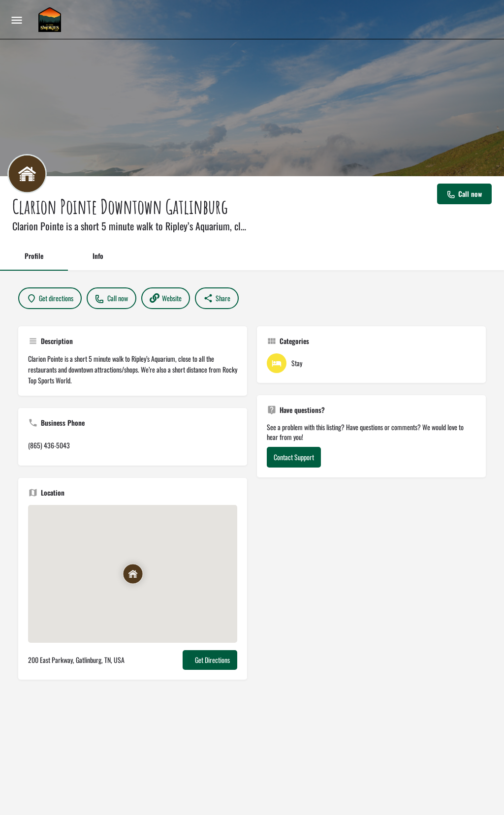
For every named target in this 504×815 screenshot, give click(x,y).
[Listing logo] (27, 174)
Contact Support (294, 457)
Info (98, 256)
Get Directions (212, 660)
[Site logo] (51, 20)
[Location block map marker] (132, 574)
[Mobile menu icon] (17, 20)
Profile (34, 256)
